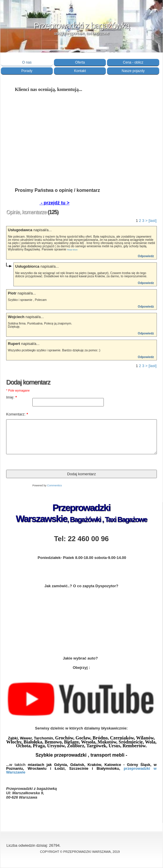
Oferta (80, 62)
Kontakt (80, 71)
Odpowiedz (146, 256)
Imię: (12, 397)
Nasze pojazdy (133, 71)
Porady (27, 71)
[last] (153, 221)
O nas (27, 62)
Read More (72, 250)
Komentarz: (17, 414)
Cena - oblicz (133, 62)
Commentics (55, 485)
